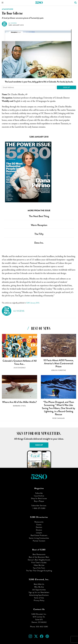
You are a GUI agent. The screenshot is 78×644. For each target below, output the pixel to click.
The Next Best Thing (39, 216)
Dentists (39, 527)
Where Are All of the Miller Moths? (19, 402)
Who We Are (39, 587)
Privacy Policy (39, 600)
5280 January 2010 (16, 25)
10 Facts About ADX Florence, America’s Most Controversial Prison (59, 363)
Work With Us (39, 584)
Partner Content (39, 541)
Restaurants (39, 522)
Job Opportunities (39, 590)
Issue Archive (39, 496)
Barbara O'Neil (19, 406)
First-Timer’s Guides (39, 563)
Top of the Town (39, 568)
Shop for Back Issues (39, 498)
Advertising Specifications (39, 595)
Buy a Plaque (39, 501)
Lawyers (39, 533)
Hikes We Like (39, 565)
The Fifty (39, 234)
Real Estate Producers (39, 535)
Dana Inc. (39, 243)
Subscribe (39, 493)
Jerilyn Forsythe (59, 370)
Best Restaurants (39, 554)
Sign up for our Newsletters (39, 592)
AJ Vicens (13, 23)
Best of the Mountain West (39, 557)
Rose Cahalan (59, 418)
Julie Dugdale (20, 368)
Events (39, 525)
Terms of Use (39, 598)
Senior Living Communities (39, 538)
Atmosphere (8, 9)
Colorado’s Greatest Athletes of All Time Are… (20, 362)
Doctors (39, 530)
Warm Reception (39, 225)
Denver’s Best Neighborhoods (39, 560)
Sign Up (67, 87)
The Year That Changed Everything (39, 571)
